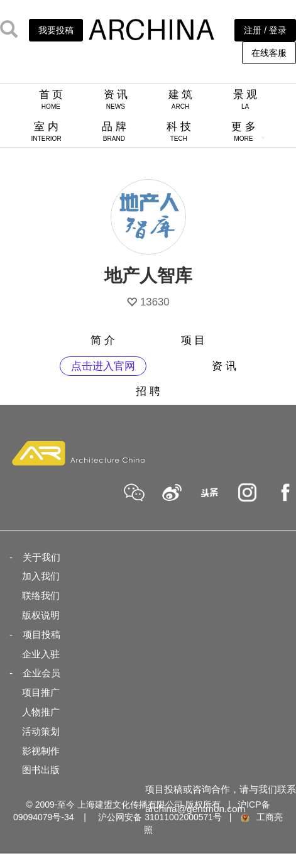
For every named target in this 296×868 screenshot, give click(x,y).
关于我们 (41, 557)
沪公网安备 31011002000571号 (160, 817)
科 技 (179, 131)
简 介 (103, 340)
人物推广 (41, 712)
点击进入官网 (103, 366)
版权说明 (41, 615)
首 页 (51, 99)
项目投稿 (41, 635)
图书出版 (41, 770)
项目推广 (41, 692)
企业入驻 (41, 654)
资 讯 (116, 99)
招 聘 (148, 391)
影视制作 (41, 751)
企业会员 (41, 673)
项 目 (193, 340)
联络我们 (41, 596)
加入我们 (41, 576)
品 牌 (114, 131)
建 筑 (181, 99)
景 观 (245, 99)
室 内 (47, 131)
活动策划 (41, 731)
